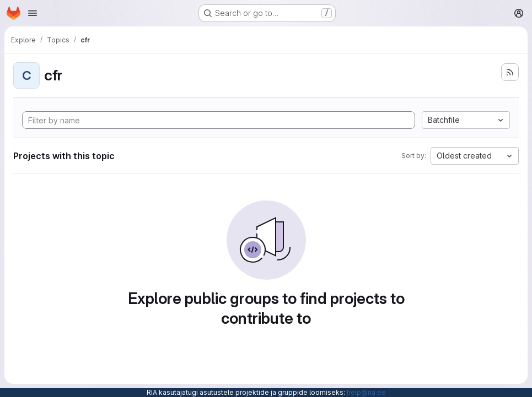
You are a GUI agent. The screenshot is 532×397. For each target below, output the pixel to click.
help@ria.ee (366, 392)
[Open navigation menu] (33, 13)
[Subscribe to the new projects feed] (510, 72)
